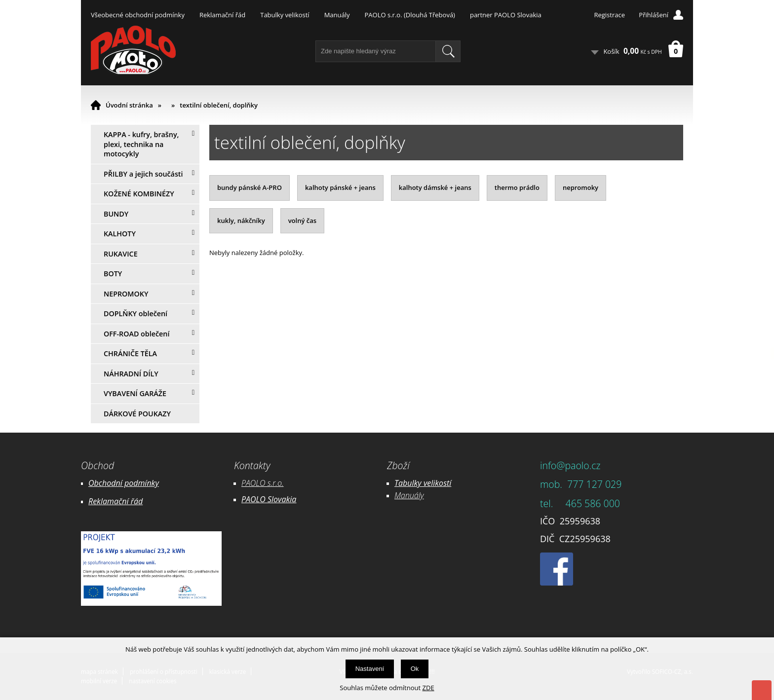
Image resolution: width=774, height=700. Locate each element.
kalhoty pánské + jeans (340, 187)
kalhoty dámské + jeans (435, 187)
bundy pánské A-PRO (250, 187)
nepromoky (580, 187)
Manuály (337, 15)
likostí (441, 483)
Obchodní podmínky (124, 483)
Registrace (609, 15)
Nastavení (370, 669)
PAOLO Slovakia (269, 499)
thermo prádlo (517, 187)
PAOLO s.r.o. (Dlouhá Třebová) (410, 15)
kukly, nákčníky (241, 221)
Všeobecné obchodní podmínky (138, 15)
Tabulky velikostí (285, 15)
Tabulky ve (413, 483)
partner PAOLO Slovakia (506, 15)
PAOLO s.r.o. (263, 483)
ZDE (428, 688)
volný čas (302, 221)
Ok (415, 669)
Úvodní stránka (129, 105)
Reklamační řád (222, 15)
